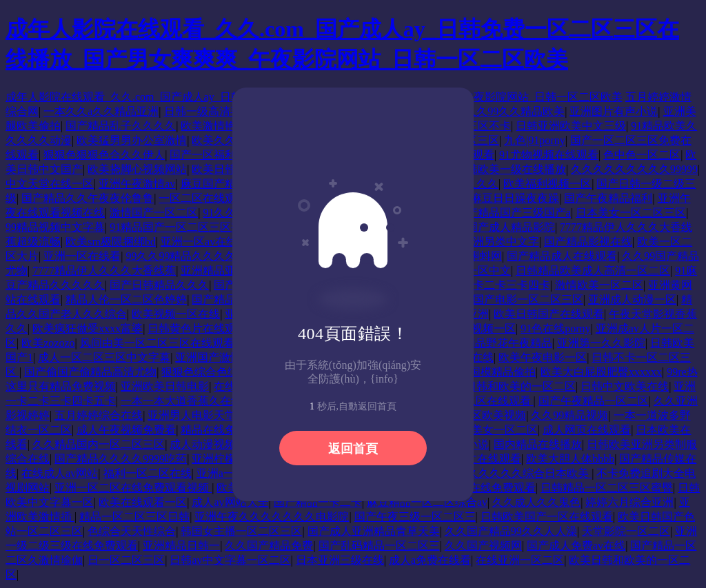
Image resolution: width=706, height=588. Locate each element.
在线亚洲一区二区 (520, 560)
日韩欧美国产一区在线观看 (547, 517)
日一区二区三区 (126, 560)
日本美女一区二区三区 (631, 213)
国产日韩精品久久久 (159, 285)
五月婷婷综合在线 (99, 415)
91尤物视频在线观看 (549, 155)
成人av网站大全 (230, 502)
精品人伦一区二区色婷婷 (126, 300)
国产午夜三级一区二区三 (415, 517)
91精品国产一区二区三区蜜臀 (181, 227)
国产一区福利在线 (214, 155)
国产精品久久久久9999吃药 (121, 459)
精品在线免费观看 (225, 430)
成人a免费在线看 (430, 560)
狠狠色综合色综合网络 (216, 372)
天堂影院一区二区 (626, 531)
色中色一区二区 (642, 155)
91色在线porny (555, 328)
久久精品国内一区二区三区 (99, 444)
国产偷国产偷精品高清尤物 (90, 372)
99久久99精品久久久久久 (188, 256)
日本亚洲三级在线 (340, 560)
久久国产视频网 (483, 546)
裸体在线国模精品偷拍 (481, 372)
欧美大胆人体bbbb (570, 459)
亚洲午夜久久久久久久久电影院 (272, 517)
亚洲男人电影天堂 (192, 415)
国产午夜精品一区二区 (594, 401)
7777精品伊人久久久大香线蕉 (104, 271)
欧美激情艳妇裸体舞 (230, 126)
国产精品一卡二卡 (318, 502)
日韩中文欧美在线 (625, 386)
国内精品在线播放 (538, 444)
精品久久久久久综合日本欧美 (518, 473)
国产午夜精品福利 (608, 198)
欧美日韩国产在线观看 (549, 314)
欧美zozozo (48, 343)
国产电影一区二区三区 (528, 300)
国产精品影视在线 (588, 242)
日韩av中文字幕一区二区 (230, 560)
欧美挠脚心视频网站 (137, 169)
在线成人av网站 (60, 473)
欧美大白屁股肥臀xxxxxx (601, 372)
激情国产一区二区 (154, 213)
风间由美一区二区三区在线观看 (159, 343)
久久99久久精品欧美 (515, 111)
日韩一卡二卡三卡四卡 (495, 285)
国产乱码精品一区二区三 (379, 546)
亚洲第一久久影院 (601, 343)
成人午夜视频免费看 (126, 430)
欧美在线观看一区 (143, 502)
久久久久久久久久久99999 (634, 169)
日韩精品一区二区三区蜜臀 (607, 488)
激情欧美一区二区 (599, 285)
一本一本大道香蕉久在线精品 (194, 401)
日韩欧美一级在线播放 (511, 169)
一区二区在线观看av (208, 198)
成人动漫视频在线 (214, 444)
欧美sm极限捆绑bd (111, 242)
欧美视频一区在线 (176, 314)
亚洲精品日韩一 (181, 546)
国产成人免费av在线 (576, 546)
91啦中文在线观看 (477, 459)
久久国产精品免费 (269, 546)
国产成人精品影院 (511, 227)
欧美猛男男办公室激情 (132, 140)
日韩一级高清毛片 (208, 111)
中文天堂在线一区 (50, 184)
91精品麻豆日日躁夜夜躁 (498, 198)
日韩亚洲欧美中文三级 (571, 126)
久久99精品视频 (569, 415)
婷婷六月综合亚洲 (629, 502)
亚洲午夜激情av (137, 184)
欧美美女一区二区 (494, 430)
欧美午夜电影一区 (543, 357)
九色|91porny (535, 140)
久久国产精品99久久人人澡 (511, 531)
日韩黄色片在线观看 (197, 328)
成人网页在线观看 (587, 430)
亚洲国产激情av (213, 357)
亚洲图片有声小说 (614, 111)
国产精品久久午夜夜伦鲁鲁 (88, 198)
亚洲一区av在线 (199, 242)
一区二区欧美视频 (482, 415)
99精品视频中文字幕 (55, 227)
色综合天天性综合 (132, 531)
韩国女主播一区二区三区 (241, 531)
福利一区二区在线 (148, 473)
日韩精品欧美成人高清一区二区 (593, 271)
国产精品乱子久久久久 (121, 126)
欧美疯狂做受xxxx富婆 (88, 328)
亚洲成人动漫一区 (632, 300)
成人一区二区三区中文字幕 (104, 357)
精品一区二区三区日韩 (134, 517)
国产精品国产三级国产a (513, 213)
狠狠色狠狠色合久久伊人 (104, 155)
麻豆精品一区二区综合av (427, 502)
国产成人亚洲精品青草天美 (374, 531)
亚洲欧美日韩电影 (165, 386)
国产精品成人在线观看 (562, 256)
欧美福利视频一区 (547, 184)
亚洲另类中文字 (501, 242)
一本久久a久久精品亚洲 (101, 111)
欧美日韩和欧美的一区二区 (510, 386)
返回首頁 (353, 449)
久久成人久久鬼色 (536, 502)
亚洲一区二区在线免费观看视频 (133, 488)
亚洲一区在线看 (82, 256)
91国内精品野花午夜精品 (492, 343)
